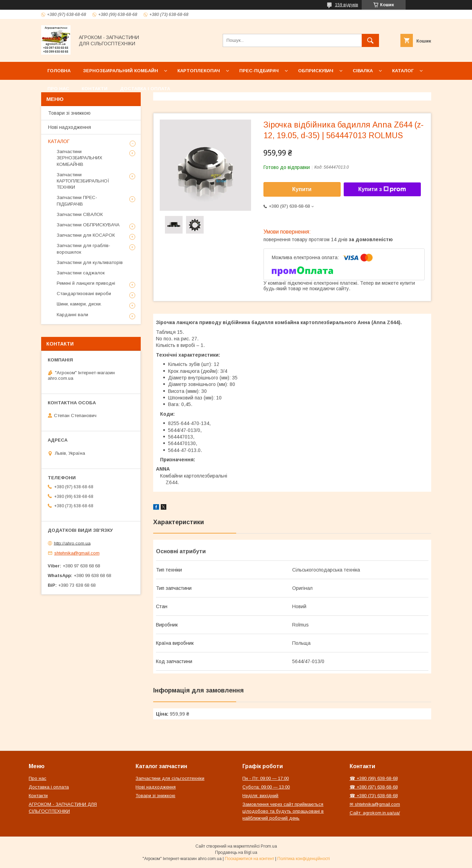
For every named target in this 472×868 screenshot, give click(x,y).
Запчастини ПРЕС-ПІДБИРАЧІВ (77, 201)
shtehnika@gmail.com (77, 553)
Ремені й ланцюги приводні (86, 283)
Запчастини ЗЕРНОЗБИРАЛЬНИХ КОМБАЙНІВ (80, 158)
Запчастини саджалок (81, 273)
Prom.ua (269, 846)
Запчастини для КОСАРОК (86, 235)
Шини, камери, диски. (79, 304)
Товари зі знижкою (69, 113)
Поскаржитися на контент (249, 859)
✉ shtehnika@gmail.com (375, 804)
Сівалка (363, 71)
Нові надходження (70, 127)
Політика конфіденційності (304, 859)
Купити (302, 189)
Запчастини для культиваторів (90, 262)
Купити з (382, 189)
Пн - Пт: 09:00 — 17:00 (266, 778)
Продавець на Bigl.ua (236, 852)
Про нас (58, 89)
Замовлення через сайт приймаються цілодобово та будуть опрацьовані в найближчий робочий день (283, 811)
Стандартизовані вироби (84, 294)
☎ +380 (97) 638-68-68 (374, 787)
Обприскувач (316, 71)
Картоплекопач (199, 71)
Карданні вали (72, 315)
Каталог (403, 71)
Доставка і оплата (145, 89)
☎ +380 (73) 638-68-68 (374, 796)
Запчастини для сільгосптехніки (170, 778)
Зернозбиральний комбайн (121, 71)
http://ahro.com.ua (72, 543)
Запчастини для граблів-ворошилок (84, 249)
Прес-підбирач (259, 71)
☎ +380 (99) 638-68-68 (374, 778)
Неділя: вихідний (260, 796)
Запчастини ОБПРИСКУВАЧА (88, 225)
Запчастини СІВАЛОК (80, 214)
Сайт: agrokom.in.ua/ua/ (375, 813)
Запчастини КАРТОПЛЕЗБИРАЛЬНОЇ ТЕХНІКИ (83, 181)
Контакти (95, 89)
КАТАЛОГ (59, 141)
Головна (59, 71)
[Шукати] (370, 40)
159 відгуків (347, 5)
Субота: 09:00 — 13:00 (266, 787)
